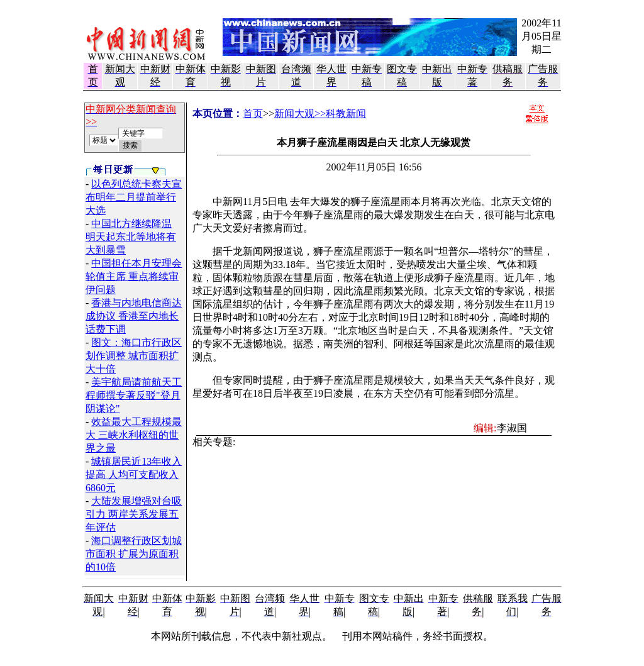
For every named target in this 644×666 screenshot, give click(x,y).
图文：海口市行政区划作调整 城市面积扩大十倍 (134, 356)
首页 (253, 114)
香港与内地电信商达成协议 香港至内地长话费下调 (134, 316)
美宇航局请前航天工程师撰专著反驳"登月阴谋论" (134, 395)
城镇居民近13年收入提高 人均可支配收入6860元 (134, 475)
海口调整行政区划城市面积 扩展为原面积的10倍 (134, 554)
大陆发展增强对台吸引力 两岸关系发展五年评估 (134, 514)
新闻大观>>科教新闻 (320, 114)
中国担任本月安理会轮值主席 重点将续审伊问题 (134, 276)
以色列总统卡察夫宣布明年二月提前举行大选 (134, 197)
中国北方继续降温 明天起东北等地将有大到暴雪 (131, 237)
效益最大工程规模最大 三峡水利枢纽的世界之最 (134, 435)
